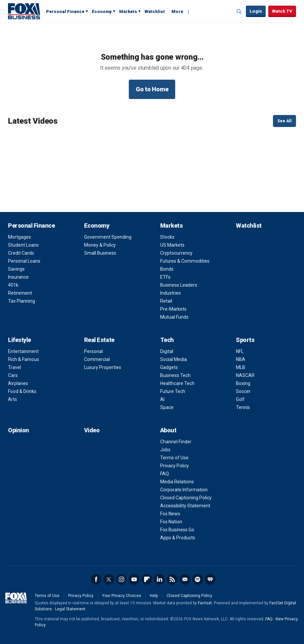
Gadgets (169, 367)
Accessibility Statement (185, 506)
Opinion (19, 430)
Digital (167, 351)
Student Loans (23, 245)
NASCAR (245, 375)
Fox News (170, 514)
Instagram (121, 579)
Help (154, 596)
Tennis (243, 407)
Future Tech (173, 391)
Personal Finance (65, 11)
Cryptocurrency (176, 253)
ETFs (165, 277)
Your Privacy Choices (122, 596)
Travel (15, 367)
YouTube (134, 579)
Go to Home (152, 89)
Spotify (198, 579)
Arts (13, 399)
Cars (13, 375)
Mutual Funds (174, 317)
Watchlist (155, 11)
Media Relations (177, 482)
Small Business (100, 253)
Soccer (243, 391)
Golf (240, 399)
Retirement (20, 293)
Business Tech (175, 375)
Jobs (165, 450)
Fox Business (24, 11)
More (177, 11)
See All (284, 121)
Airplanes (18, 383)
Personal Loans (24, 261)
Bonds (167, 269)
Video (92, 430)
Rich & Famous (24, 359)
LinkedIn (160, 579)
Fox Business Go (177, 530)
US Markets (172, 245)
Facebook (96, 579)
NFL (240, 351)
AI (162, 399)
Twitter (109, 579)
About (168, 430)
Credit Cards (21, 253)
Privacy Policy (175, 466)
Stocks (167, 237)
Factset (205, 603)
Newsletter (185, 579)
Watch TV (282, 11)
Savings (16, 269)
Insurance (18, 277)
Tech (167, 340)
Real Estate (99, 340)
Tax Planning (22, 301)
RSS (172, 579)
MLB (241, 367)
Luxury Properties (103, 367)
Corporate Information (184, 490)
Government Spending (108, 237)
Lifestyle (20, 340)
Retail (166, 301)
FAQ (165, 474)
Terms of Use (174, 458)
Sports (245, 340)
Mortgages (20, 237)
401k (13, 285)
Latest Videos (33, 121)
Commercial (97, 359)
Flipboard (147, 579)
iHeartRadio (210, 579)
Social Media (174, 359)
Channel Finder (176, 442)
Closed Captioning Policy (186, 498)
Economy (102, 11)
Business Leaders (179, 285)
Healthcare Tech (177, 383)
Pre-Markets (173, 309)
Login (256, 11)
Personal (93, 351)
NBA (241, 359)
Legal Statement (70, 609)
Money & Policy (100, 245)
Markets (128, 11)
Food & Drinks (22, 391)
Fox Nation (171, 522)
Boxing (243, 383)
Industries (171, 293)
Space (167, 407)
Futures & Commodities (185, 261)
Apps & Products (178, 538)
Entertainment (23, 351)
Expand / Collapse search (239, 12)
